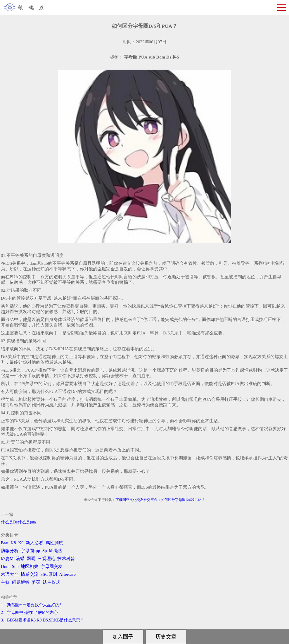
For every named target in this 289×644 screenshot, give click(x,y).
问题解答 (21, 582)
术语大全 (10, 574)
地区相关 (30, 566)
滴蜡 (20, 559)
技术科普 (66, 559)
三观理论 (46, 559)
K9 (21, 543)
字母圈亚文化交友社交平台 (136, 500)
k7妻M (7, 559)
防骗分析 (10, 551)
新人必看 (34, 543)
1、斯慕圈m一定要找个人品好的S (31, 605)
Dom (5, 566)
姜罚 (36, 582)
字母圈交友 (52, 566)
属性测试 (54, 543)
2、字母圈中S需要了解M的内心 (29, 613)
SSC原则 (49, 574)
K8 (13, 543)
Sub (15, 566)
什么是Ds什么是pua (18, 522)
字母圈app (31, 551)
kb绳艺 (56, 551)
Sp (45, 551)
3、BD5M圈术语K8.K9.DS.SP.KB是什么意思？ (43, 620)
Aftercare (67, 574)
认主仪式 (51, 582)
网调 (31, 559)
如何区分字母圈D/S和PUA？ (183, 500)
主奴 (5, 582)
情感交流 (30, 574)
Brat (5, 543)
